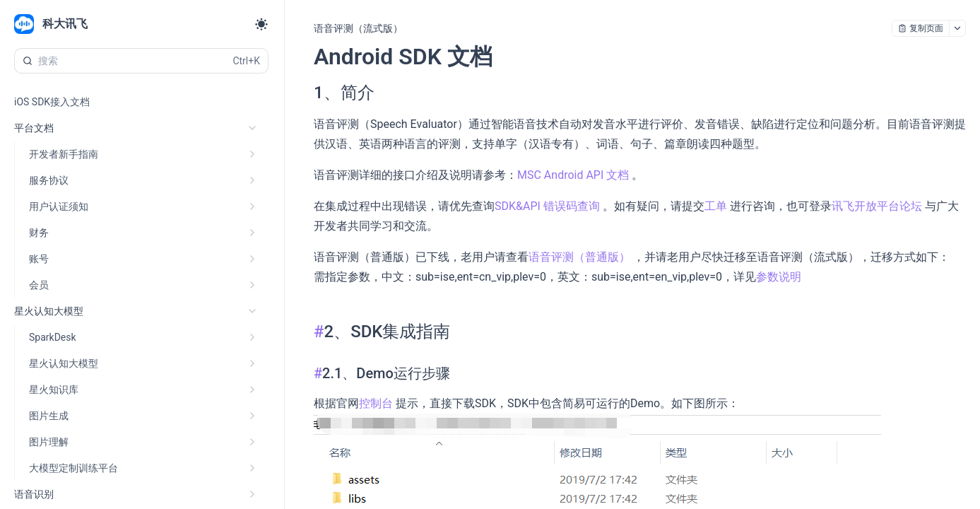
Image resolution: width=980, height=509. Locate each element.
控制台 (377, 403)
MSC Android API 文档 (574, 175)
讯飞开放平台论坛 (878, 206)
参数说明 (779, 277)
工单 (717, 206)
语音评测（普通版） (581, 257)
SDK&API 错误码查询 (549, 206)
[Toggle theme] (261, 24)
